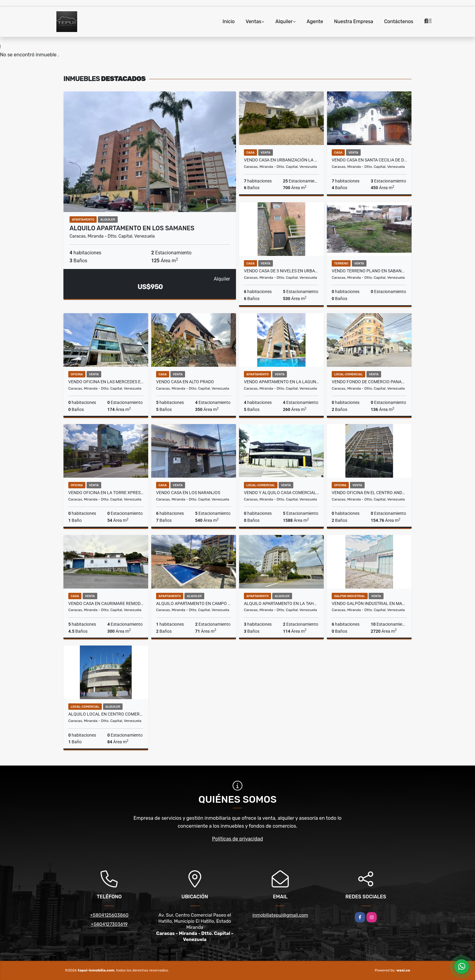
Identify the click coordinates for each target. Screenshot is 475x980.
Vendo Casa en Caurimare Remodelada (106, 603)
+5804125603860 (109, 915)
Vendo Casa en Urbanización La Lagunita (281, 160)
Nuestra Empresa (354, 21)
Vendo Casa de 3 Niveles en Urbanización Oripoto (281, 271)
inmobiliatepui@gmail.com (280, 915)
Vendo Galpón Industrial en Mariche (369, 603)
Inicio (229, 21)
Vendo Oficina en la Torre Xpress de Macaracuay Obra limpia (106, 493)
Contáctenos (399, 21)
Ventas (254, 21)
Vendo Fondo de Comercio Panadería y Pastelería (369, 382)
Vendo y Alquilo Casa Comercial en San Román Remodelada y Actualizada (281, 493)
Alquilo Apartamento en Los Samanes (132, 228)
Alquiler (284, 21)
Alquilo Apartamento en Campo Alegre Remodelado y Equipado (194, 603)
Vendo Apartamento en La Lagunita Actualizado (281, 382)
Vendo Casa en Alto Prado (185, 382)
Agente (315, 21)
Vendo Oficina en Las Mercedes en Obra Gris (106, 382)
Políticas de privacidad (238, 839)
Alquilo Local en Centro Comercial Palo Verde (106, 714)
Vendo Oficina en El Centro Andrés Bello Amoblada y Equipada (369, 493)
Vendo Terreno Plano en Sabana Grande (369, 271)
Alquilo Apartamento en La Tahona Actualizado (281, 603)
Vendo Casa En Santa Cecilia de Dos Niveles (369, 160)
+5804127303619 (109, 924)
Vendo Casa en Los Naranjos (188, 493)
